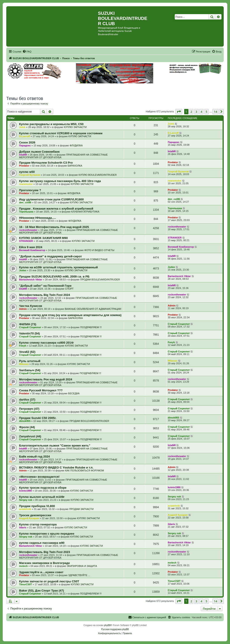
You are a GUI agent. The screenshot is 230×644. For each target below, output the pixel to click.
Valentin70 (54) (29, 333)
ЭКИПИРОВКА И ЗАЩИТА (82, 566)
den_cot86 (25, 202)
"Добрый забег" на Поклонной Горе (45, 286)
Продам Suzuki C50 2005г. (38, 418)
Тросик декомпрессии (35, 515)
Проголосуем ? (30, 190)
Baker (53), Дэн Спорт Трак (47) (42, 591)
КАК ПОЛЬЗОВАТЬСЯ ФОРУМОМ (85, 471)
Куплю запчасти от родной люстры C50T (49, 581)
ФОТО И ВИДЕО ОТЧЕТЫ (99, 250)
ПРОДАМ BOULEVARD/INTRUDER (100, 280)
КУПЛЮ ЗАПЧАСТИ (75, 127)
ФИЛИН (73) (28, 324)
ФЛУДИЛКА (76, 145)
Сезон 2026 (27, 142)
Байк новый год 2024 (34, 456)
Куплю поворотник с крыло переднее (47, 534)
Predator (24, 166)
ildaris (23, 527)
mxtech (23, 566)
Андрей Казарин (29, 518)
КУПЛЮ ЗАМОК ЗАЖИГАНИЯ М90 (43, 238)
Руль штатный (30, 361)
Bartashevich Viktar (31, 280)
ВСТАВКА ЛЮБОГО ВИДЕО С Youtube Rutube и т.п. (56, 467)
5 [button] (207, 112)
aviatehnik (25, 509)
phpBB (107, 625)
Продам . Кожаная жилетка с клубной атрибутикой (56, 209)
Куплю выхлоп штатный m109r (42, 497)
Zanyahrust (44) (30, 436)
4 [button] (201, 112)
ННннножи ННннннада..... (38, 218)
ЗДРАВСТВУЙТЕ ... (79, 575)
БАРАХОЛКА (75, 166)
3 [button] (196, 112)
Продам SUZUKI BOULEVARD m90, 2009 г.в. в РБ (54, 276)
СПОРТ (69, 289)
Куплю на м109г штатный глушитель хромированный (58, 267)
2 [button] (191, 112)
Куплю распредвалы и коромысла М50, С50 (51, 124)
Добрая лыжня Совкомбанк (39, 152)
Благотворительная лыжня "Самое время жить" (55, 446)
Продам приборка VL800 (37, 506)
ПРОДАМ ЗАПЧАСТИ (81, 509)
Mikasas (24, 364)
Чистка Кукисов (31, 306)
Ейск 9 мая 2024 (31, 247)
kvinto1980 (25, 491)
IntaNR (23, 155)
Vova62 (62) (27, 352)
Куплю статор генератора (38, 524)
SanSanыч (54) (30, 370)
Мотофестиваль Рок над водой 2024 (46, 379)
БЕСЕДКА (74, 393)
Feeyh (23, 346)
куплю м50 (27, 172)
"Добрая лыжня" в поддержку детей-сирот (50, 256)
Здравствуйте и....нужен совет (41, 572)
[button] (179, 112)
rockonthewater (28, 230)
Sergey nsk (26, 500)
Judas (23, 270)
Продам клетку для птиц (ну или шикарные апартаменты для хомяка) (70, 315)
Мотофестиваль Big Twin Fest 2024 (45, 295)
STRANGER (26, 241)
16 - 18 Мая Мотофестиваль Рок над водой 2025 (54, 227)
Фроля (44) (27, 427)
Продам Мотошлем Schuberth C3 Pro (46, 163)
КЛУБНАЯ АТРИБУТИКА (85, 212)
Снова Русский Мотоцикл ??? (41, 390)
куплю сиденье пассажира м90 (42, 543)
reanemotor (26, 184)
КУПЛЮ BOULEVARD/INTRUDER (98, 175)
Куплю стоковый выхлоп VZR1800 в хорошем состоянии (61, 133)
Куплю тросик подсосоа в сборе (43, 488)
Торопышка (26, 212)
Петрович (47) (29, 409)
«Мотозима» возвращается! (39, 477)
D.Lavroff (24, 136)
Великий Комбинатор (32, 250)
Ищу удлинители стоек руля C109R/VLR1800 (51, 199)
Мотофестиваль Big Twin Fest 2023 (45, 552)
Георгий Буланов (30, 175)
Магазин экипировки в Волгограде (44, 563)
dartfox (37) (27, 400)
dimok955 (25, 421)
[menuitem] (27, 52)
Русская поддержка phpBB (115, 629)
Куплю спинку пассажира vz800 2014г (46, 343)
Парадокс (25, 145)
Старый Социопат (30, 327)
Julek (22, 127)
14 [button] (216, 112)
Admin (23, 309)
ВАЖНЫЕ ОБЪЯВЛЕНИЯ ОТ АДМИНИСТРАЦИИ (93, 309)
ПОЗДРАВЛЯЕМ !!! (91, 327)
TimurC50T (25, 584)
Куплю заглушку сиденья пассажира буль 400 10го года (60, 181)
